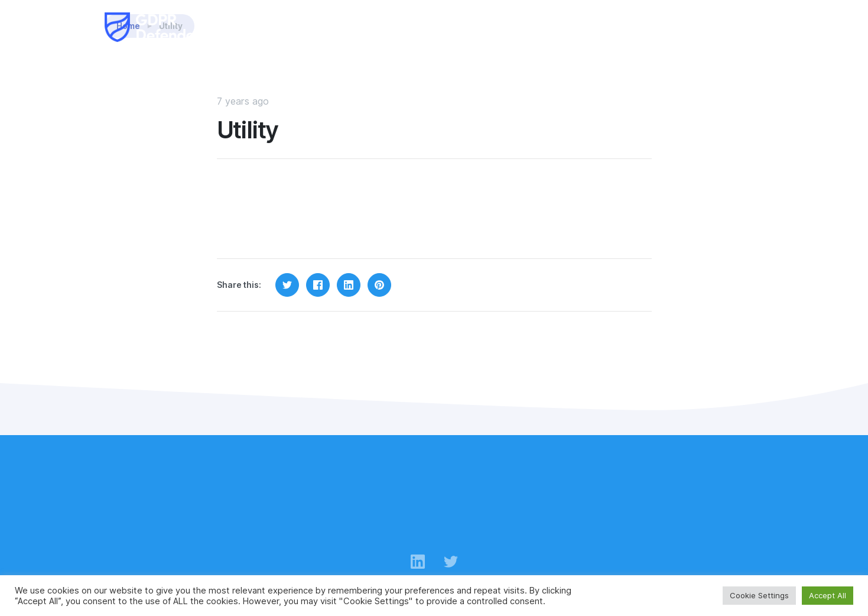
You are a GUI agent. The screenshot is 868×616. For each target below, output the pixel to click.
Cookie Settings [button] (759, 595)
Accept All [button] (828, 595)
